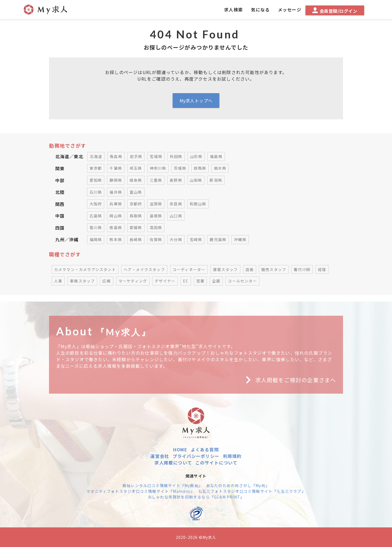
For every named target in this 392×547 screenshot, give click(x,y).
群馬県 (200, 168)
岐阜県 (136, 180)
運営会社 (160, 456)
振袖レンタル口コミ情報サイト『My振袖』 (163, 485)
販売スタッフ (274, 269)
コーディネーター (189, 269)
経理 (322, 269)
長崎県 (136, 239)
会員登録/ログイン (335, 11)
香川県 (96, 227)
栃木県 (220, 168)
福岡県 (96, 239)
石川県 (96, 192)
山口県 (176, 216)
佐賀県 (156, 239)
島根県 (156, 216)
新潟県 (216, 180)
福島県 (216, 156)
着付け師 (302, 269)
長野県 (176, 180)
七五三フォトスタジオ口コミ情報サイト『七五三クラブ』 (252, 491)
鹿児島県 (218, 239)
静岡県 (116, 180)
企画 (216, 281)
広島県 (96, 216)
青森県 (116, 156)
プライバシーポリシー (196, 456)
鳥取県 (136, 216)
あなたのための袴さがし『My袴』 (238, 485)
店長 (250, 269)
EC (186, 281)
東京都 (96, 168)
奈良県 (176, 204)
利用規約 (232, 456)
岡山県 (116, 216)
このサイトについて (217, 463)
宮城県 (156, 156)
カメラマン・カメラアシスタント (85, 269)
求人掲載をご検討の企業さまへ (289, 380)
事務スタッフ (82, 281)
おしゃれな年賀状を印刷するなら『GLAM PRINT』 (196, 497)
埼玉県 (136, 168)
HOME (180, 449)
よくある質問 (205, 449)
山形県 (196, 156)
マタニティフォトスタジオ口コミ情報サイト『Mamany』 (140, 491)
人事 (58, 281)
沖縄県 (240, 239)
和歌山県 (198, 204)
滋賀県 (156, 204)
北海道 (96, 156)
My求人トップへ (196, 101)
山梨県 (196, 180)
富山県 (136, 192)
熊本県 (116, 239)
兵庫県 (116, 204)
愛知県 (96, 180)
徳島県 (116, 227)
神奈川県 (158, 168)
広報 (106, 281)
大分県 (176, 239)
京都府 (136, 204)
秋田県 (176, 156)
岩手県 (136, 156)
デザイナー (165, 281)
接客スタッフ (225, 269)
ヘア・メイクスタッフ (144, 269)
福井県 (116, 192)
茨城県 (180, 168)
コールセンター (242, 281)
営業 (200, 281)
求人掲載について (173, 463)
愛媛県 (136, 227)
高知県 (156, 227)
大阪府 (96, 204)
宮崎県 (196, 239)
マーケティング (133, 281)
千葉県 (116, 168)
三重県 (156, 180)
